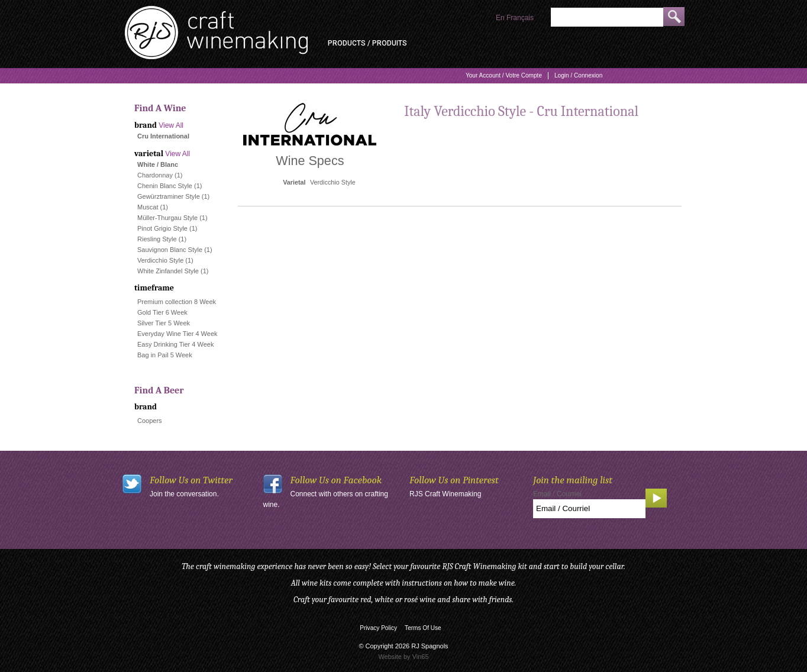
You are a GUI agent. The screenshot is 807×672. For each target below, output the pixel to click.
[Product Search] (607, 17)
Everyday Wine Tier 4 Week (177, 334)
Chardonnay (155, 175)
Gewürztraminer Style (169, 196)
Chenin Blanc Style (165, 186)
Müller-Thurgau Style (167, 218)
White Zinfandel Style (168, 271)
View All (171, 125)
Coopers (150, 421)
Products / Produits (367, 43)
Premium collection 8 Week (177, 302)
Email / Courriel (557, 494)
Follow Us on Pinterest (454, 480)
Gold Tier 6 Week (162, 312)
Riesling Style (157, 239)
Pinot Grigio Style (162, 228)
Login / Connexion (578, 75)
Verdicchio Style (160, 260)
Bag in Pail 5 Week (165, 355)
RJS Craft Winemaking (445, 494)
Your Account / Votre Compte (504, 75)
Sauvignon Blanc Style (170, 250)
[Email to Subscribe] (589, 509)
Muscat (148, 207)
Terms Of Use (423, 628)
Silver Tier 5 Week (164, 323)
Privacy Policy (378, 628)
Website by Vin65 (403, 657)
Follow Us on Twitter (191, 480)
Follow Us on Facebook (336, 480)
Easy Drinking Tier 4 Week (175, 344)
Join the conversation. (184, 494)
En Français (515, 18)
